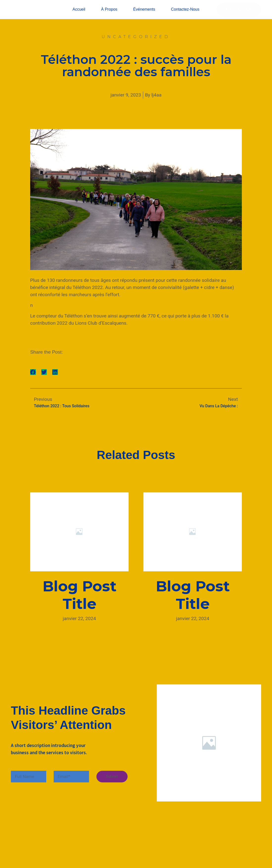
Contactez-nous (185, 13)
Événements (144, 13)
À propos (109, 13)
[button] (33, 380)
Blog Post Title (79, 602)
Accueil (79, 13)
